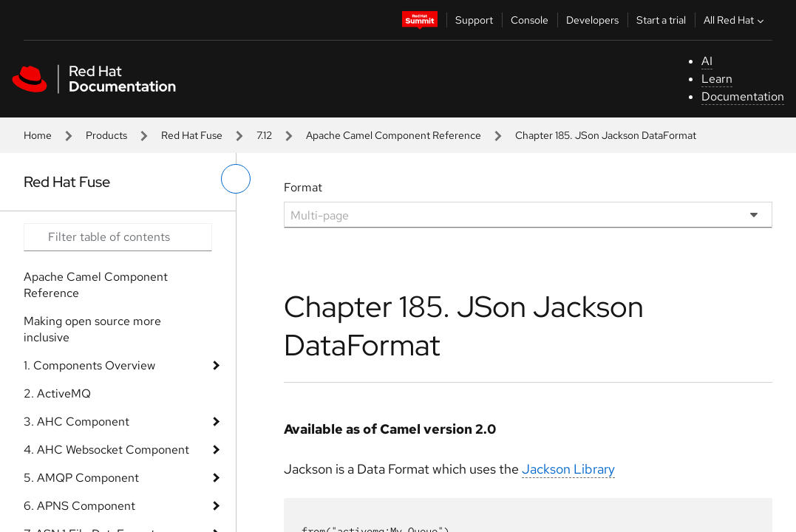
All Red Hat (735, 20)
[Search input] (118, 237)
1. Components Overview (89, 365)
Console (530, 20)
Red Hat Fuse (192, 135)
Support (474, 20)
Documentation (743, 96)
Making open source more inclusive (92, 329)
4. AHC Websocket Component (106, 450)
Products (106, 135)
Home (38, 135)
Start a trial (661, 20)
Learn (717, 79)
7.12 (264, 135)
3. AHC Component (76, 422)
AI (707, 61)
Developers (592, 20)
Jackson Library (568, 469)
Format (303, 187)
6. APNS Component (79, 506)
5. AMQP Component (81, 478)
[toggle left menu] (236, 179)
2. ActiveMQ (57, 393)
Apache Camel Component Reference (394, 135)
